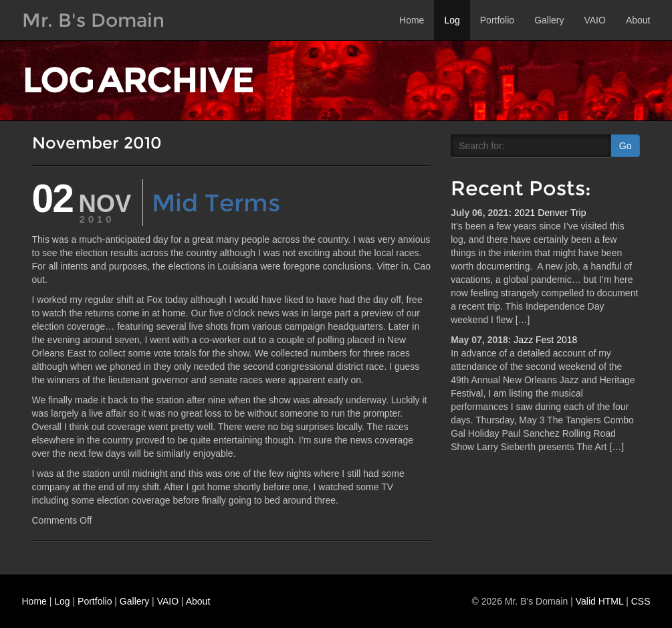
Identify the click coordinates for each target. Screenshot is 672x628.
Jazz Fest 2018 (545, 340)
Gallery (549, 20)
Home (412, 20)
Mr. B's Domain (93, 20)
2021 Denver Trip (550, 213)
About (638, 20)
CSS (641, 601)
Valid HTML (600, 601)
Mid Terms (216, 203)
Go (626, 146)
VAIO (594, 20)
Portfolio (497, 20)
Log (452, 20)
